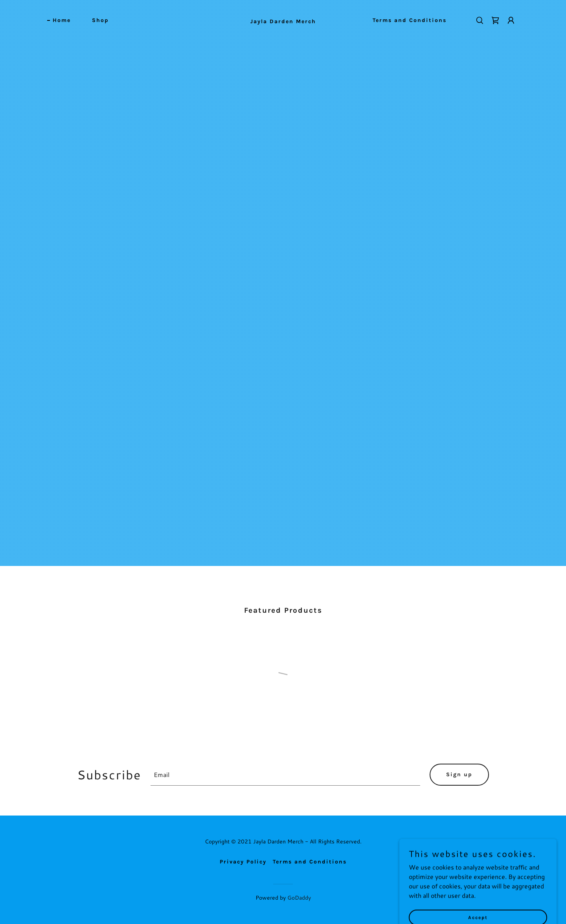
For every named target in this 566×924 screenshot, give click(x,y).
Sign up (459, 774)
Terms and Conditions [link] (410, 20)
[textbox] (285, 775)
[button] (511, 20)
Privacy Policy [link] (243, 862)
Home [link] (62, 20)
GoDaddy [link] (299, 898)
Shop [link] (100, 20)
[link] (283, 21)
